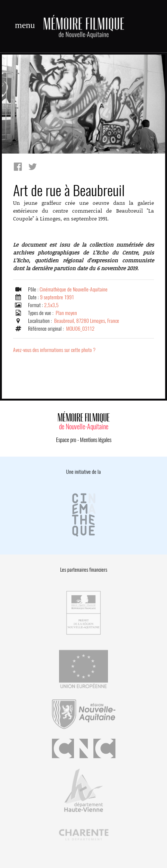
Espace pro (66, 440)
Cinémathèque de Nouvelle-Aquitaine (74, 289)
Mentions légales (96, 440)
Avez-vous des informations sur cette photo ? (54, 350)
